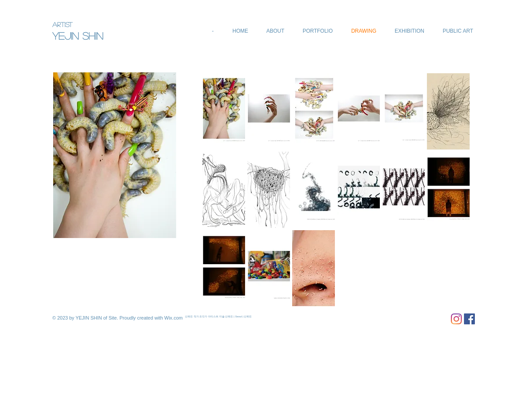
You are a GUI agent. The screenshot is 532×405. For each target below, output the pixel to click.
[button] (224, 111)
